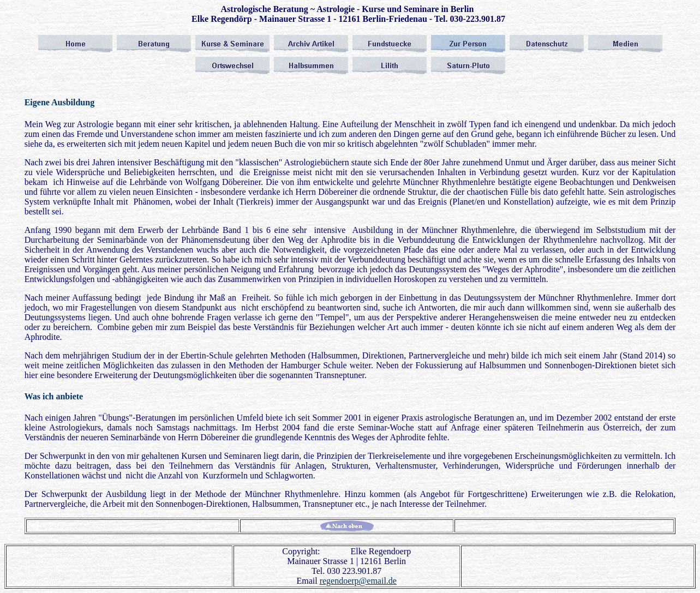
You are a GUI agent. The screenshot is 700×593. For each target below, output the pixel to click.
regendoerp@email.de (358, 581)
